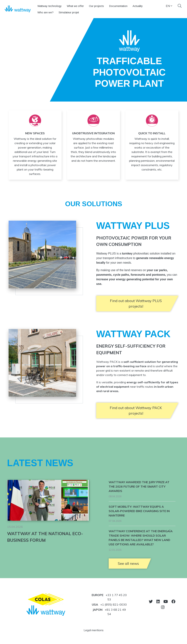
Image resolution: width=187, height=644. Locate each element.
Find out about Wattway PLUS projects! (136, 303)
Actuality (138, 6)
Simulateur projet (69, 12)
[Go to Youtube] (166, 601)
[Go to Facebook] (173, 601)
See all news (128, 563)
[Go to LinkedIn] (158, 601)
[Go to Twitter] (151, 601)
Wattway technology (50, 6)
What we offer (75, 6)
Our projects (96, 6)
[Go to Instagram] (163, 607)
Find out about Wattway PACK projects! (136, 410)
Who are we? (45, 12)
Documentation (118, 6)
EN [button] (169, 6)
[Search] (180, 6)
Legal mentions (94, 630)
